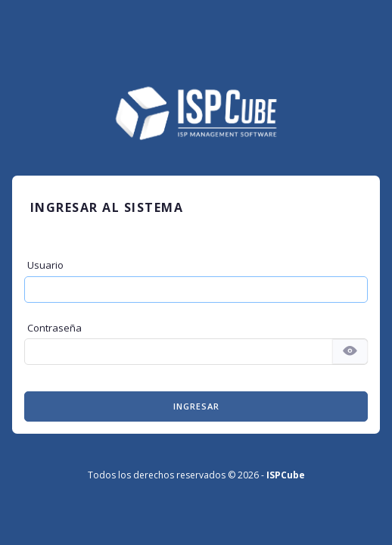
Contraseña (54, 328)
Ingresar (196, 406)
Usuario (45, 265)
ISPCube (286, 475)
